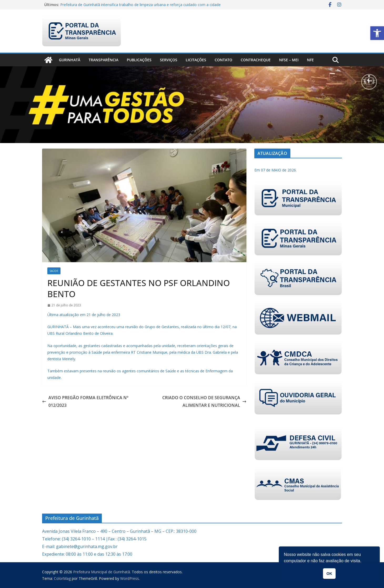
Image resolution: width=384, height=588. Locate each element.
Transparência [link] (103, 60)
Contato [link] (223, 60)
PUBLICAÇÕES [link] (139, 60)
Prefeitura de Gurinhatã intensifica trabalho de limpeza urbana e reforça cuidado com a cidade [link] (140, 5)
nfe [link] (310, 60)
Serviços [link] (169, 60)
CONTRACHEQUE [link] (256, 60)
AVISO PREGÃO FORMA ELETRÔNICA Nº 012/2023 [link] (85, 401)
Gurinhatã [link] (70, 60)
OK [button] (329, 574)
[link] (377, 33)
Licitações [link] (196, 60)
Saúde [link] (54, 271)
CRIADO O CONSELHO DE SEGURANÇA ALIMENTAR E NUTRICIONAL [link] (204, 401)
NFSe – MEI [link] (289, 60)
